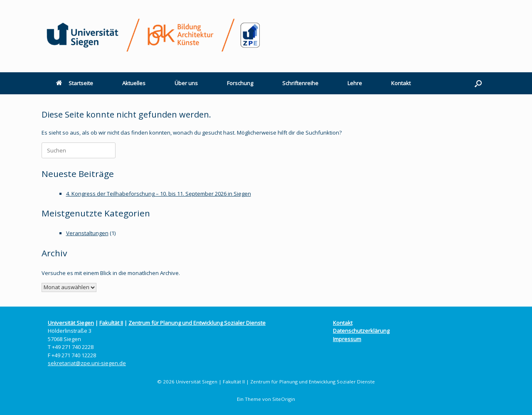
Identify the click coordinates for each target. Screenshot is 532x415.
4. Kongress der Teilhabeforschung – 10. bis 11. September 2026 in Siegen (159, 194)
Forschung (240, 83)
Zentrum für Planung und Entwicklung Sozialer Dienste (197, 323)
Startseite (75, 83)
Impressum (347, 339)
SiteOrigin (284, 399)
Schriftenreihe (300, 83)
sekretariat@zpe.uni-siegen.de (87, 363)
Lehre (355, 83)
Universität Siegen (71, 323)
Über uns (186, 83)
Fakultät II (111, 323)
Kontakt (401, 83)
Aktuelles (134, 83)
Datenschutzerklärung (361, 331)
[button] (478, 83)
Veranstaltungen (87, 233)
